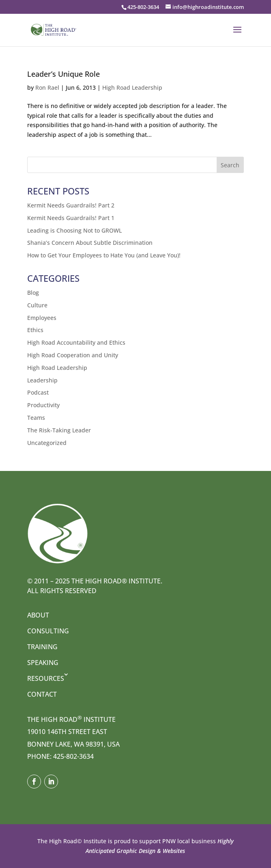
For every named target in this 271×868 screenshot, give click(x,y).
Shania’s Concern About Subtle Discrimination (90, 243)
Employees (42, 318)
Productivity (43, 405)
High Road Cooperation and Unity (73, 355)
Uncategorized (47, 443)
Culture (37, 305)
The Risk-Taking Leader (59, 430)
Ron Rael (47, 87)
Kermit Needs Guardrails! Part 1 (71, 218)
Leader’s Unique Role (63, 74)
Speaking (43, 663)
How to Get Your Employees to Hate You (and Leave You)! (104, 255)
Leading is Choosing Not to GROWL (74, 230)
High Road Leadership (132, 87)
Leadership (42, 380)
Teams (36, 418)
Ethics (35, 330)
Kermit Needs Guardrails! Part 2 (71, 205)
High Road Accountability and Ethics (76, 342)
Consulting (48, 631)
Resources (46, 678)
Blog (33, 293)
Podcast (38, 392)
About (38, 615)
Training (42, 647)
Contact (42, 694)
